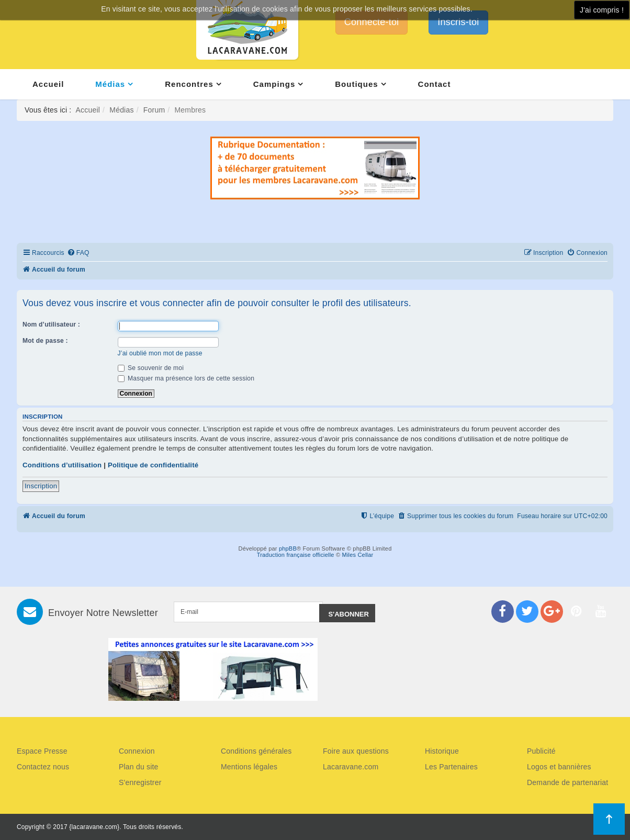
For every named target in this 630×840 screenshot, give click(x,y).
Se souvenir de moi (151, 368)
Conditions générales (256, 751)
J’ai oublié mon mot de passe (160, 353)
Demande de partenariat (567, 782)
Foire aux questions (356, 751)
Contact (435, 84)
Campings (274, 84)
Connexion (137, 751)
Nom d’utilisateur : (51, 324)
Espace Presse (42, 751)
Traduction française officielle (296, 555)
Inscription (41, 486)
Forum (154, 110)
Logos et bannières (559, 767)
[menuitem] (78, 253)
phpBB (288, 548)
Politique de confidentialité (153, 465)
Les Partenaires (451, 767)
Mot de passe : (45, 341)
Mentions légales (249, 767)
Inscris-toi (458, 22)
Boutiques (356, 84)
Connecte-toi (372, 22)
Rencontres (189, 84)
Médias (110, 84)
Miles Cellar (358, 555)
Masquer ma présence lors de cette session (186, 378)
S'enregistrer (140, 782)
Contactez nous (43, 767)
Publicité (541, 751)
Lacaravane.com (351, 767)
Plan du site (139, 767)
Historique (442, 751)
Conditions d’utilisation (62, 465)
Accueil (48, 84)
